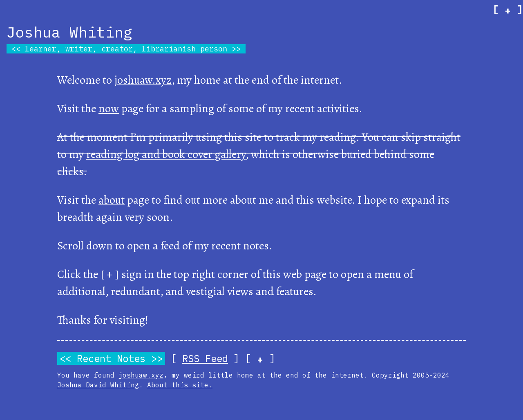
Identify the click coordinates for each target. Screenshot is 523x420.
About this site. (180, 385)
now (109, 109)
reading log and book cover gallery (166, 154)
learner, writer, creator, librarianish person (126, 49)
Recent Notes (111, 358)
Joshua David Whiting (98, 385)
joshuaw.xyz (143, 80)
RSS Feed (205, 358)
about (112, 200)
